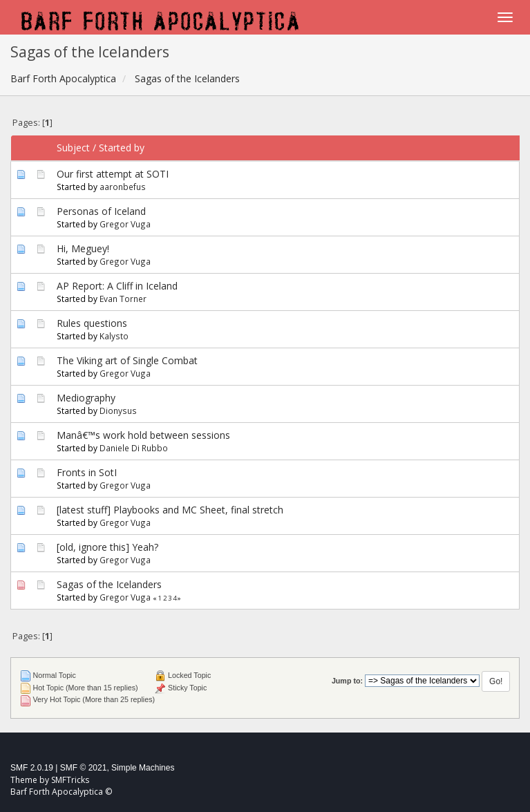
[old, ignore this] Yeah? (107, 547)
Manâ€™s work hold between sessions (143, 435)
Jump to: (347, 681)
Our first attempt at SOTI (113, 174)
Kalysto (114, 336)
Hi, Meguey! (83, 248)
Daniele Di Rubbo (134, 448)
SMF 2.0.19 (32, 768)
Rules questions (92, 323)
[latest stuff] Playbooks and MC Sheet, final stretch (170, 510)
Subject (73, 148)
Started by (122, 148)
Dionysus (118, 410)
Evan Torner (123, 299)
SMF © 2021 (84, 768)
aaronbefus (123, 187)
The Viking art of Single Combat (127, 360)
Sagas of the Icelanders (109, 584)
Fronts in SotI (87, 472)
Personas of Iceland (101, 211)
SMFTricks (70, 780)
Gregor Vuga (125, 224)
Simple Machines (143, 768)
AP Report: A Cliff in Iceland (117, 286)
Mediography (86, 398)
